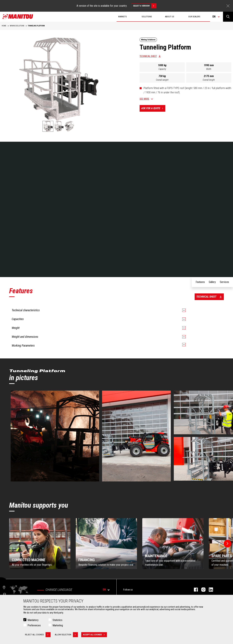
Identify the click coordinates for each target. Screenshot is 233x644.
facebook (194, 590)
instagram (202, 590)
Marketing (58, 625)
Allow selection (66, 635)
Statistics (57, 620)
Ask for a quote (153, 108)
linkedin (209, 590)
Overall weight (162, 80)
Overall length (209, 80)
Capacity (162, 69)
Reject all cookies (38, 635)
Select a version (145, 6)
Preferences (34, 625)
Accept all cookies (95, 635)
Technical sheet (148, 56)
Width (209, 69)
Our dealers (194, 17)
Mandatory (33, 620)
